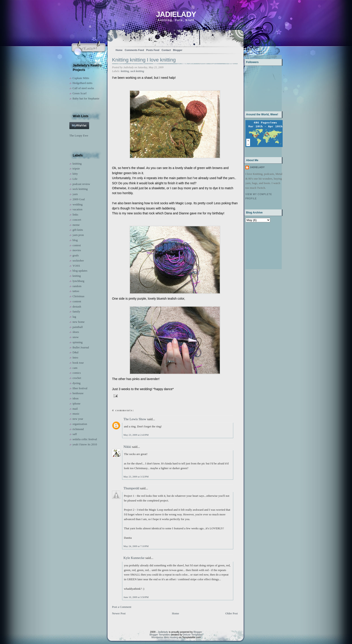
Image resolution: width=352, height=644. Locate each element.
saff (75, 434)
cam (75, 368)
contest (77, 245)
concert (77, 220)
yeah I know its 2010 (85, 444)
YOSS (76, 266)
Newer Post (119, 613)
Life (75, 179)
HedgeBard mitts (82, 83)
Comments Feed (134, 50)
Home (119, 50)
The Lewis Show (135, 419)
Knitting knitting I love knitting (144, 60)
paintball (78, 327)
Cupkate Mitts (81, 78)
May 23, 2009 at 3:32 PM (136, 477)
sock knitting (80, 189)
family (76, 311)
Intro (75, 357)
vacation (77, 209)
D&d (75, 352)
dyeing (76, 383)
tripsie (76, 168)
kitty (75, 174)
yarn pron (78, 235)
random (77, 286)
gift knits (78, 230)
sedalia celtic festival (85, 439)
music (76, 414)
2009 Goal (79, 199)
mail (75, 409)
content (77, 301)
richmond (78, 429)
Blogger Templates (160, 635)
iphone (76, 403)
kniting (77, 276)
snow (76, 337)
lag (74, 317)
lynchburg (78, 281)
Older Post (232, 613)
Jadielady (176, 14)
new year (78, 419)
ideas (76, 398)
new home (79, 322)
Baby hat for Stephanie (86, 98)
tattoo (76, 291)
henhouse (78, 393)
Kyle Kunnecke (134, 558)
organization (80, 424)
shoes (76, 332)
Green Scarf (79, 93)
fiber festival (80, 388)
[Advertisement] (259, 245)
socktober (78, 260)
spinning (78, 342)
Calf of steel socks (83, 88)
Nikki (127, 447)
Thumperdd (131, 488)
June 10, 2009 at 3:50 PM (136, 597)
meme (76, 225)
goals (76, 255)
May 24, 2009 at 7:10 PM (136, 546)
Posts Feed (153, 50)
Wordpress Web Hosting (165, 637)
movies (77, 250)
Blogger (178, 50)
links (75, 214)
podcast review (81, 184)
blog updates (80, 271)
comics (77, 373)
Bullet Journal (81, 347)
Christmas (78, 296)
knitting (77, 164)
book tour (78, 363)
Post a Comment (122, 607)
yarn (75, 194)
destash (77, 307)
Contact (166, 50)
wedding (78, 204)
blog (75, 240)
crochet (77, 378)
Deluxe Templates (193, 635)
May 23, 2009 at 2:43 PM (136, 435)
